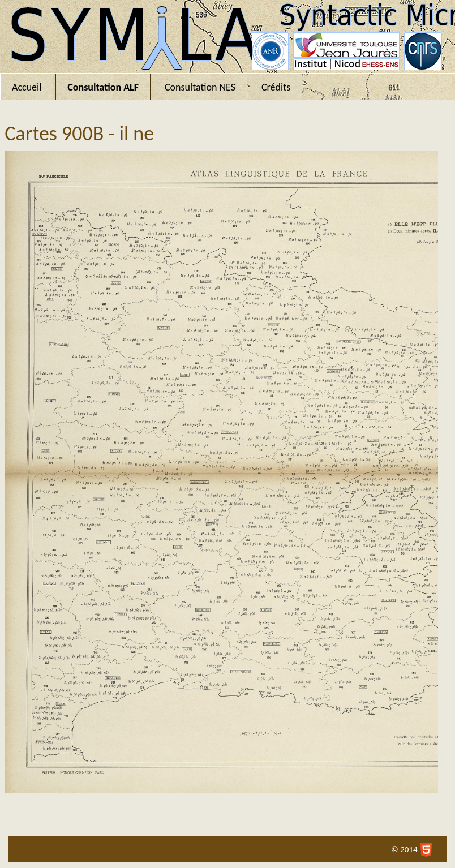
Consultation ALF (103, 87)
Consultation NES (200, 87)
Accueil (27, 87)
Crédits (276, 87)
